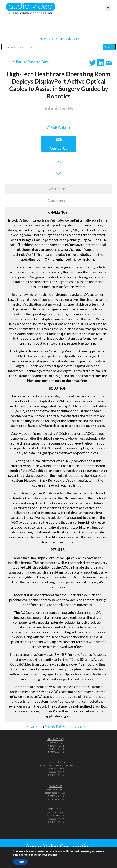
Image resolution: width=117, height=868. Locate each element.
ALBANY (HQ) (56, 739)
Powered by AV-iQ (76, 727)
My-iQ (73, 39)
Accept (20, 862)
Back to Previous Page (31, 62)
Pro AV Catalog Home (52, 39)
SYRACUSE (56, 786)
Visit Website (59, 127)
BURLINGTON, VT (56, 762)
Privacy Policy (55, 727)
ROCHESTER (56, 809)
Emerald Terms (34, 727)
